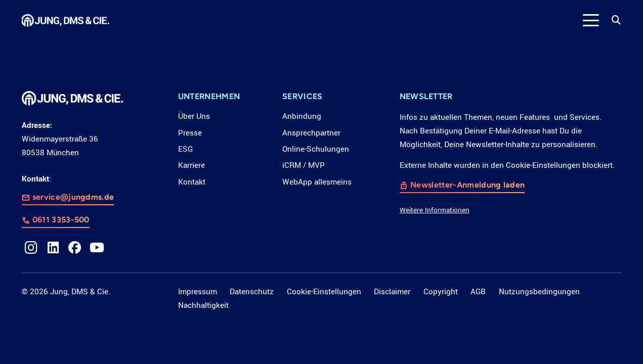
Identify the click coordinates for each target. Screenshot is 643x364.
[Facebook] (75, 248)
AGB (478, 292)
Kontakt (192, 182)
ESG (185, 149)
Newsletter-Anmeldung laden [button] (467, 185)
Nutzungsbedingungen (539, 292)
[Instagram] (31, 248)
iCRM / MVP (304, 165)
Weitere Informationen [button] (435, 211)
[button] (591, 20)
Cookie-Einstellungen (324, 292)
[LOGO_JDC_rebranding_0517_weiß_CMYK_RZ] (66, 20)
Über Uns (194, 116)
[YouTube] (97, 248)
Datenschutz (252, 292)
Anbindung (302, 116)
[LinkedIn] (53, 248)
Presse (190, 133)
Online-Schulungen (316, 149)
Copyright (441, 292)
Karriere (191, 165)
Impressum (198, 292)
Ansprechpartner (311, 133)
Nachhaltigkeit (203, 305)
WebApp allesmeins (317, 182)
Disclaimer (392, 292)
